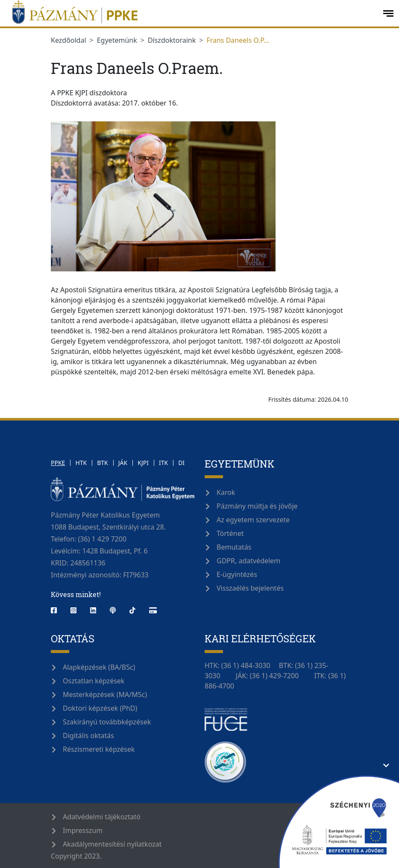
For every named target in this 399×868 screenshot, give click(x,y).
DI (181, 463)
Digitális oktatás (88, 736)
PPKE (58, 463)
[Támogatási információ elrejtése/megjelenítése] (386, 765)
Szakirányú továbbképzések (107, 722)
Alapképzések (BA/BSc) (99, 667)
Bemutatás (234, 547)
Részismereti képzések (99, 749)
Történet (230, 533)
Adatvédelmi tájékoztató (102, 817)
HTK (81, 463)
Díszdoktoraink (172, 40)
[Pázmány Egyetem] (191, 13)
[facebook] (57, 610)
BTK (103, 463)
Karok (226, 492)
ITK (163, 463)
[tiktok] (132, 610)
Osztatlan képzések (94, 681)
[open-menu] (388, 13)
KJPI (143, 463)
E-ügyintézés (237, 574)
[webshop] (153, 610)
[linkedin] (93, 610)
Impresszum (83, 830)
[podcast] (113, 610)
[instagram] (73, 610)
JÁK (123, 463)
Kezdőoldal (69, 40)
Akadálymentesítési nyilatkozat (112, 844)
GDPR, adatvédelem (248, 561)
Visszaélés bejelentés (250, 588)
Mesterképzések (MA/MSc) (105, 694)
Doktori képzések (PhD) (100, 708)
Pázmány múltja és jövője (257, 506)
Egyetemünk (117, 40)
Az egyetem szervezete (253, 520)
